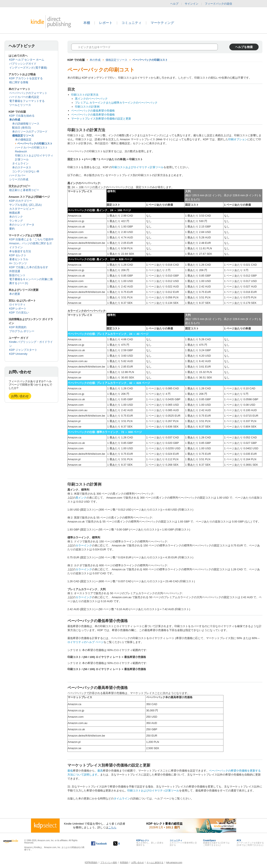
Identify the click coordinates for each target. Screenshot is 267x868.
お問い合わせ (20, 396)
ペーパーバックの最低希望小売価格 (93, 111)
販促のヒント (17, 275)
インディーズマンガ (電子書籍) (28, 68)
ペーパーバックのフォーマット (28, 93)
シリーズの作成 (19, 179)
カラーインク (84, 545)
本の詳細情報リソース (26, 124)
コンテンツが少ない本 (26, 171)
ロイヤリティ (17, 305)
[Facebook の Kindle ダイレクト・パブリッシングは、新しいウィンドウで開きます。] (99, 843)
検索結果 (15, 213)
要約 (12, 229)
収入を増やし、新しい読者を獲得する (150, 843)
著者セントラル (19, 259)
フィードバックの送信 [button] (221, 4)
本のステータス (22, 167)
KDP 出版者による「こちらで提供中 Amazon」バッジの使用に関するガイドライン (31, 243)
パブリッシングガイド (23, 64)
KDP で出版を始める (22, 116)
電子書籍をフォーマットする (27, 101)
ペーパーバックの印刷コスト (35, 144)
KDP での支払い (19, 313)
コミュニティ (132, 23)
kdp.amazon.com (174, 862)
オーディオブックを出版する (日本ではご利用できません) (250, 843)
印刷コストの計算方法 (85, 95)
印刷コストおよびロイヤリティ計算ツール (138, 167)
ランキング (16, 221)
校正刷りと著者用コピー (24, 190)
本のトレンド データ (22, 225)
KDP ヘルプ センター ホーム (27, 60)
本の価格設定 (23, 140)
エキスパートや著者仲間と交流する (183, 843)
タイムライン (20, 163)
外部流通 (15, 271)
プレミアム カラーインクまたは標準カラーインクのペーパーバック (116, 103)
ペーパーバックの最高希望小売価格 (93, 115)
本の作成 (15, 120)
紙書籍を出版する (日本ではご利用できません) (216, 843)
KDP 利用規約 (18, 327)
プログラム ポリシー (22, 331)
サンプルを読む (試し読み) (25, 205)
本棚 (87, 23)
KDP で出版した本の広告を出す (29, 267)
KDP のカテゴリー (21, 201)
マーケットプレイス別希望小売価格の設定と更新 (101, 119)
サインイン (192, 4)
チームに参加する (155, 862)
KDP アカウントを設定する (26, 78)
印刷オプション (238, 139)
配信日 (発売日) (22, 128)
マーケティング (162, 23)
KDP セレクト (18, 255)
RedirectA (21, 151)
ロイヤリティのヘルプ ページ (86, 642)
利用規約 (124, 862)
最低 (70, 771)
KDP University (18, 354)
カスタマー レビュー (22, 209)
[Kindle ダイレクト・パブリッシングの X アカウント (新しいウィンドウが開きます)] (121, 843)
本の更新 (15, 294)
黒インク (81, 498)
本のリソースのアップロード (30, 132)
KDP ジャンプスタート (23, 350)
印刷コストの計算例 (87, 107)
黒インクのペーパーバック (91, 99)
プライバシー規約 (109, 862)
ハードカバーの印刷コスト (31, 147)
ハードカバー (17, 175)
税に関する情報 (19, 82)
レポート (106, 23)
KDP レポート (18, 309)
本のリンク (16, 217)
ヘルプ (174, 4)
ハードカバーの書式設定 (24, 97)
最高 (100, 771)
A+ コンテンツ (18, 263)
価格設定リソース (23, 136)
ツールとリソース (20, 105)
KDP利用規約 (91, 862)
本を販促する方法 (20, 251)
